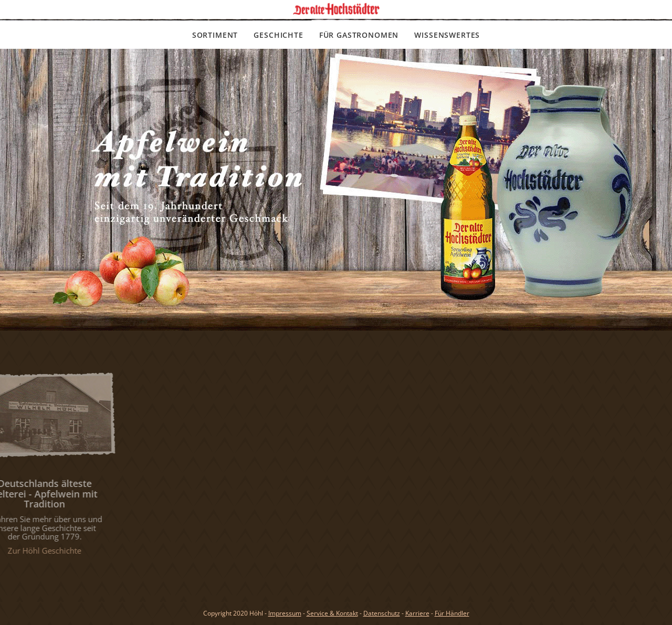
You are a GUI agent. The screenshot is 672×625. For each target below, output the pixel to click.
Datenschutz (382, 613)
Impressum (285, 613)
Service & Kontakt (332, 613)
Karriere (417, 613)
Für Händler (452, 613)
